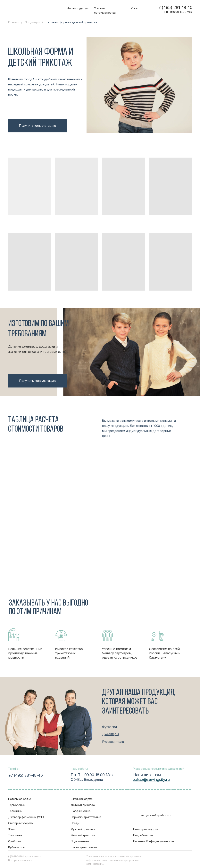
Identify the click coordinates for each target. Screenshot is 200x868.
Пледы (75, 823)
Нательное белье (20, 799)
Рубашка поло (17, 847)
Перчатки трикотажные (86, 817)
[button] (37, 126)
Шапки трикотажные (84, 847)
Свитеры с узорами (21, 823)
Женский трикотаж (83, 835)
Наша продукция (78, 8)
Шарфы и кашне (81, 811)
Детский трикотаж (83, 805)
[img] (37, 9)
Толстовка (15, 835)
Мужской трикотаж (83, 829)
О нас (135, 8)
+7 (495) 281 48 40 (174, 7)
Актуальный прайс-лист (156, 815)
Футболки (14, 841)
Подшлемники (80, 841)
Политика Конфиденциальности (154, 841)
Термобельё (16, 805)
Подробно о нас (144, 835)
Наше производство (146, 829)
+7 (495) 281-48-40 (25, 775)
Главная (14, 22)
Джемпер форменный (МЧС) (26, 817)
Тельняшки (15, 811)
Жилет (12, 829)
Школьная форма (82, 799)
